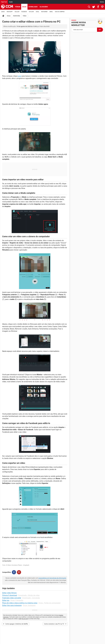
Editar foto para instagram (12, 605)
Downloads (33, 7)
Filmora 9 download (10, 595)
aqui (20, 76)
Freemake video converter (12, 598)
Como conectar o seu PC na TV (54, 624)
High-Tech (4, 2)
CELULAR (17, 12)
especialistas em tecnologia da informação (52, 578)
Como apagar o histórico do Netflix (17, 624)
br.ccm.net (25, 619)
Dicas (24, 7)
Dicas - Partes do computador (50, 603)
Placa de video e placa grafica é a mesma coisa (20, 603)
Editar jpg (6, 600)
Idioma (102, 2)
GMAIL (51, 12)
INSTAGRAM (44, 12)
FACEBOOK (24, 12)
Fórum (18, 7)
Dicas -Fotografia (17, 600)
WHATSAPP (10, 12)
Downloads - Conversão (31, 598)
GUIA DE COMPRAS (60, 12)
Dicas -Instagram (29, 605)
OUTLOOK (31, 12)
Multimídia (17, 16)
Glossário (44, 7)
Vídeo (25, 16)
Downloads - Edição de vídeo (29, 595)
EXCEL (37, 12)
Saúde (11, 2)
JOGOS (3, 12)
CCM (20, 619)
